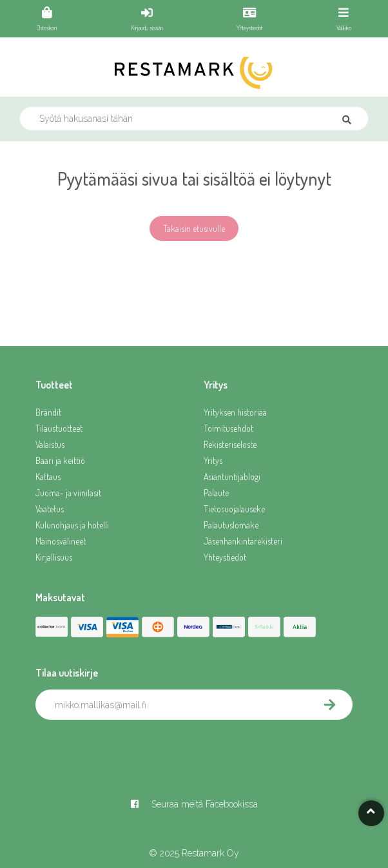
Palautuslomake (231, 525)
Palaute (216, 493)
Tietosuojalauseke (234, 509)
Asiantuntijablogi (232, 477)
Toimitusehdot (228, 428)
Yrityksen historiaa (235, 412)
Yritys (213, 460)
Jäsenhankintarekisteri (243, 541)
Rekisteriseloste (230, 444)
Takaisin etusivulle (194, 228)
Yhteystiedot (225, 557)
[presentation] (133, 748)
